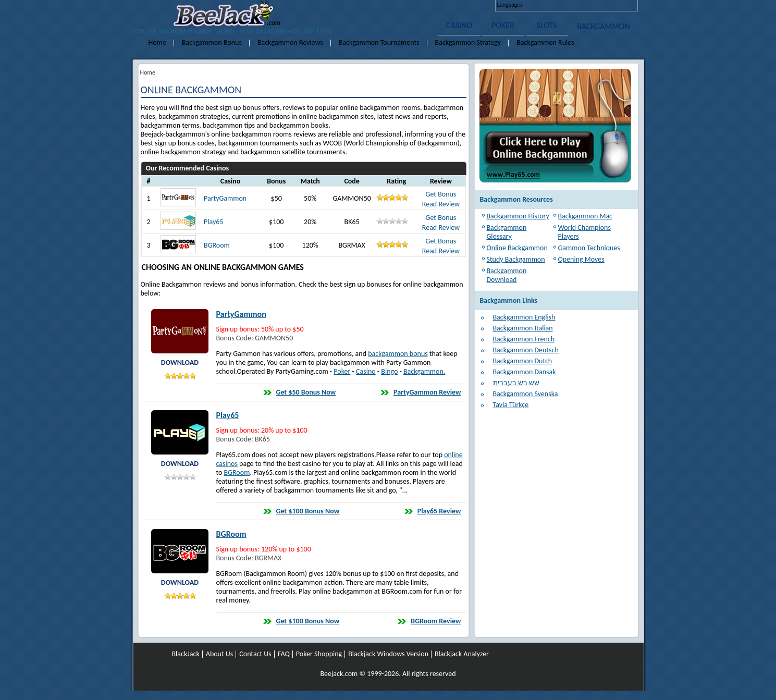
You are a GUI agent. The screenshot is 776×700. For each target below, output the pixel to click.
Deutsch (554, 5)
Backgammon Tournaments (379, 42)
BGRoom (217, 245)
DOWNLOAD (180, 363)
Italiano (590, 5)
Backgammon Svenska (526, 394)
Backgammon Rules (545, 42)
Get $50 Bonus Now (306, 392)
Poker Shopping (319, 654)
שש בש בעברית (516, 383)
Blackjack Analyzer (462, 654)
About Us (220, 654)
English (536, 5)
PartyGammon (225, 198)
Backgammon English (524, 317)
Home (157, 42)
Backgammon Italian (523, 328)
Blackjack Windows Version (388, 654)
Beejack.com (339, 674)
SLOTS (547, 25)
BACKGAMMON (603, 26)
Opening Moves (581, 259)
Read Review (441, 204)
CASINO (459, 25)
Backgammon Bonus (212, 42)
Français (572, 5)
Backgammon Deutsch (526, 350)
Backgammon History (518, 216)
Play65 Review (439, 511)
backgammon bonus (398, 354)
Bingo (389, 371)
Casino (366, 371)
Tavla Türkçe (511, 405)
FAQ (284, 654)
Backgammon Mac (586, 216)
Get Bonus (441, 194)
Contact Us (255, 654)
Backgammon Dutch (523, 361)
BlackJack (186, 654)
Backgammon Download (507, 275)
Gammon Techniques (589, 248)
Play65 (213, 222)
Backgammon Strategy (468, 42)
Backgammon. (424, 371)
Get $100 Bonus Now (308, 511)
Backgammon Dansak (525, 372)
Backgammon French (524, 339)
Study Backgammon (516, 259)
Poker (342, 371)
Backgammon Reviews (290, 42)
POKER (503, 25)
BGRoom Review (436, 621)
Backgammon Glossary (507, 232)
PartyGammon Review (427, 392)
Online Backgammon (517, 248)
